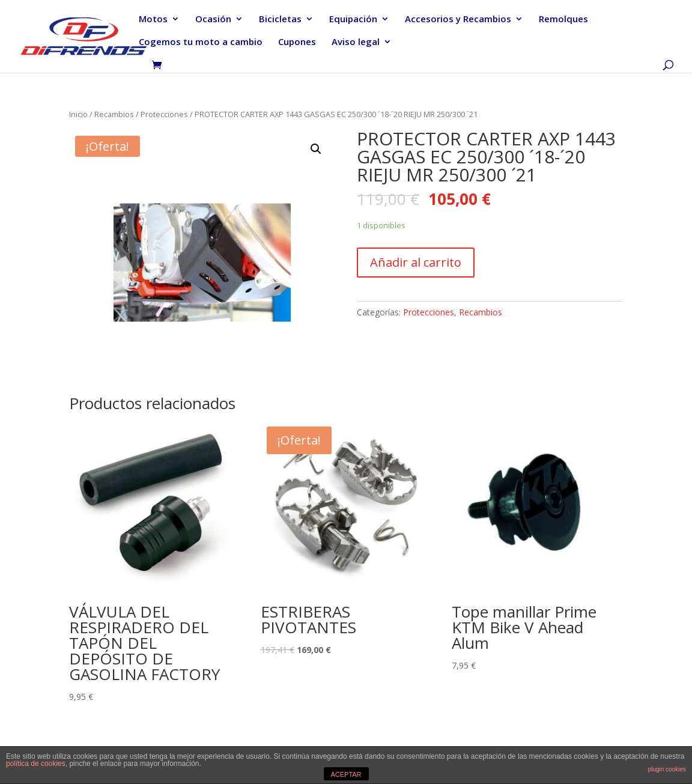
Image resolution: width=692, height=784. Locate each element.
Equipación (353, 20)
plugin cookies (667, 769)
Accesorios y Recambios (458, 20)
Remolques (563, 20)
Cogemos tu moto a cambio (201, 42)
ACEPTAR (346, 774)
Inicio (78, 114)
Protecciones (164, 114)
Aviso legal (356, 42)
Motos (153, 20)
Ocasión (213, 20)
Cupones (297, 42)
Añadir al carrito (416, 262)
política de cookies (36, 764)
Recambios (114, 114)
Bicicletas (280, 20)
